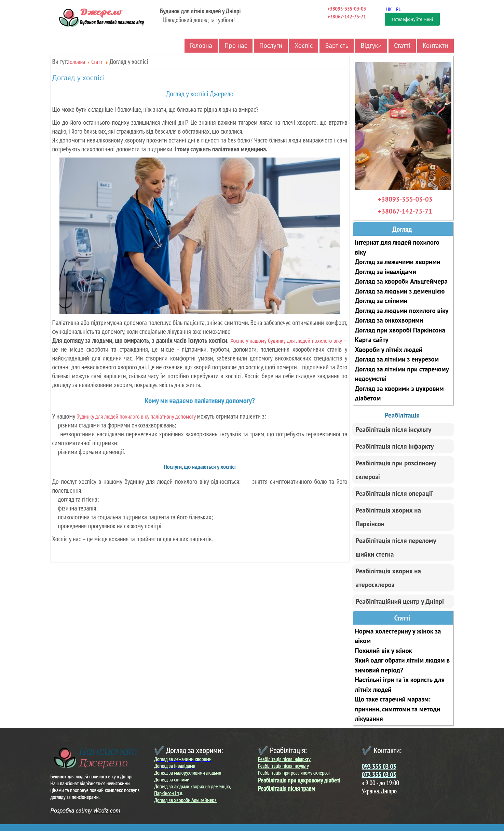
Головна (201, 45)
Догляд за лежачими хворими (398, 262)
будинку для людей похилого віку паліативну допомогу (137, 416)
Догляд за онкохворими (389, 320)
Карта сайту (372, 340)
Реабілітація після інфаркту (395, 446)
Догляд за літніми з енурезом (397, 359)
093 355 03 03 (379, 766)
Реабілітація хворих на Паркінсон (388, 517)
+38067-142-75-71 (347, 16)
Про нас (236, 45)
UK (389, 9)
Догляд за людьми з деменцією (400, 291)
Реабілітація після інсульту (394, 430)
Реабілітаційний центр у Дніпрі (400, 601)
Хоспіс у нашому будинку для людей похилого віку (286, 340)
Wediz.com (107, 811)
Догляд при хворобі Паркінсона (400, 330)
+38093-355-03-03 (347, 9)
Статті (402, 45)
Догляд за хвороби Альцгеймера (401, 281)
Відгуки (371, 45)
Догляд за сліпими (381, 301)
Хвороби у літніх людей (389, 350)
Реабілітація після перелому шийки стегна (396, 547)
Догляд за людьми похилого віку (402, 311)
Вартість (337, 45)
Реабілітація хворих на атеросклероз (388, 578)
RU (399, 9)
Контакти (435, 45)
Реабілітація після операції (394, 493)
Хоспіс (304, 45)
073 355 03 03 (379, 775)
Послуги (271, 45)
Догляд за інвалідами (386, 272)
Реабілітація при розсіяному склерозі (396, 470)
